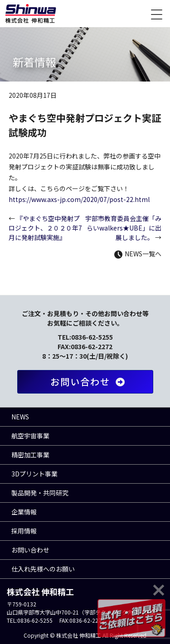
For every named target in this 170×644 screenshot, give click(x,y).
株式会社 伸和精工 (31, 14)
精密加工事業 (30, 455)
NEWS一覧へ (138, 254)
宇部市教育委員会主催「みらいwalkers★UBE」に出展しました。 (123, 228)
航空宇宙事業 (30, 436)
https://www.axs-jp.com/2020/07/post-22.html (79, 199)
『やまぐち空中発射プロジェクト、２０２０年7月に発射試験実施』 (45, 228)
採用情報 (24, 531)
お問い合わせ (90, 382)
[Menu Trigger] (156, 14)
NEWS (20, 417)
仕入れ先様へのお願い (43, 569)
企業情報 (24, 512)
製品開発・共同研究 (40, 493)
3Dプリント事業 (34, 474)
